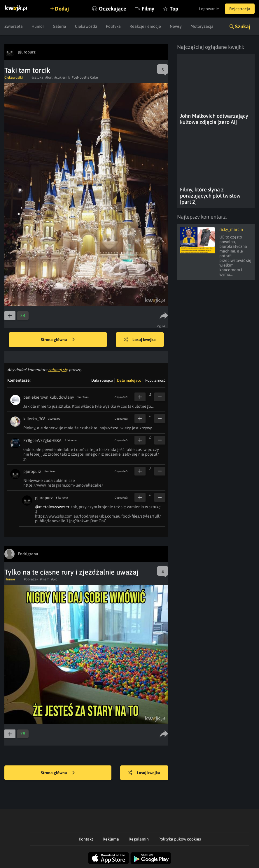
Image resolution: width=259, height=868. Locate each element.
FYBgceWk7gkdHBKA (42, 440)
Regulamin (139, 839)
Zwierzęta (14, 26)
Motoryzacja (202, 26)
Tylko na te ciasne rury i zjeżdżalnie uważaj (71, 572)
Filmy (148, 9)
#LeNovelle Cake (85, 77)
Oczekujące (113, 9)
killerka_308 (34, 419)
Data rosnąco (102, 380)
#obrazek (31, 579)
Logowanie (209, 9)
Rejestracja (240, 9)
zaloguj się (58, 370)
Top (174, 9)
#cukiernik (62, 77)
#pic (54, 579)
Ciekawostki (86, 26)
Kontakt (86, 839)
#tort (49, 77)
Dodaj (62, 9)
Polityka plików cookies (180, 839)
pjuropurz (32, 471)
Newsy (176, 26)
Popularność (155, 380)
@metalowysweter (52, 507)
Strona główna (58, 340)
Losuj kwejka (140, 340)
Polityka (113, 26)
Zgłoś (161, 326)
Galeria (60, 26)
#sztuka (37, 77)
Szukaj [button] (243, 26)
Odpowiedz (121, 397)
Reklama (111, 839)
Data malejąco (129, 380)
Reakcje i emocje (145, 26)
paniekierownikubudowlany (49, 397)
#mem (45, 579)
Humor (38, 26)
